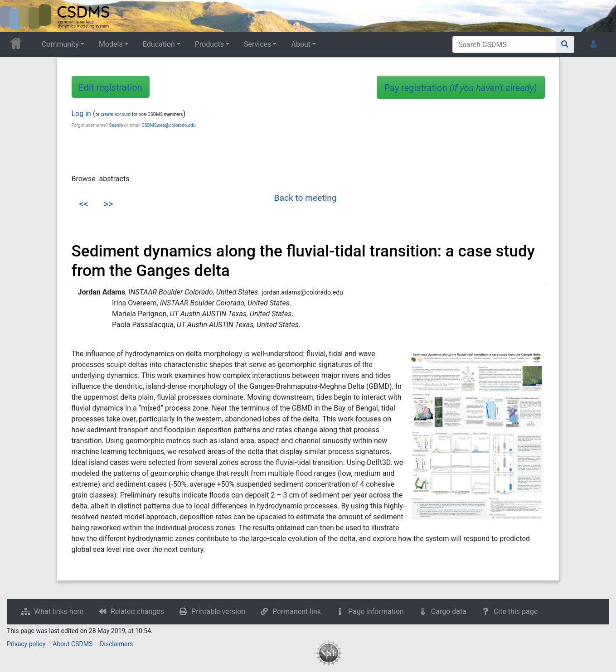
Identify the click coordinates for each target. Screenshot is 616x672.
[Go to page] (565, 44)
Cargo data (449, 612)
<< (84, 204)
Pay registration (461, 88)
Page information (376, 612)
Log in (81, 114)
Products (209, 44)
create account (116, 114)
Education (159, 44)
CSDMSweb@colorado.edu (168, 125)
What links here (59, 612)
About (301, 44)
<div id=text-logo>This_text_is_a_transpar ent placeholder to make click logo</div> (15, 16)
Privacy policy (26, 644)
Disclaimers (116, 644)
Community (60, 44)
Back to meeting (306, 198)
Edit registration (111, 87)
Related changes (137, 612)
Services (257, 44)
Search (116, 125)
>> (109, 204)
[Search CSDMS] (504, 44)
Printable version (218, 612)
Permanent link (297, 612)
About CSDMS (73, 644)
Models (111, 44)
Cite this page (516, 612)
